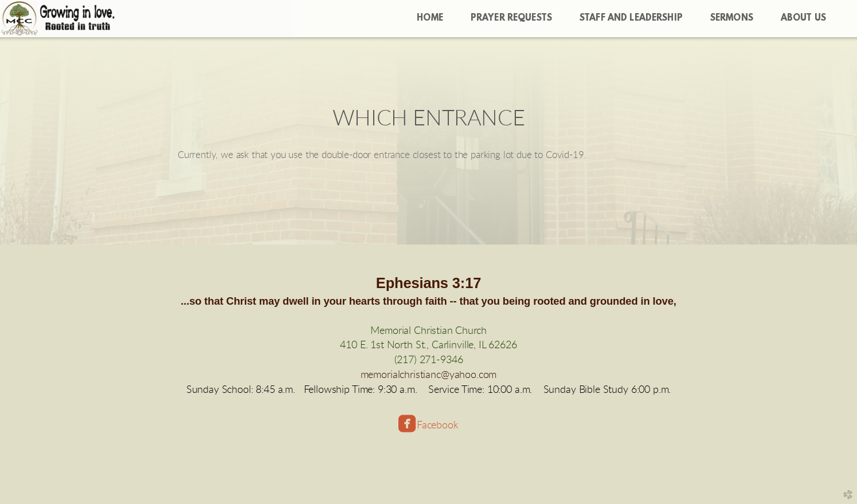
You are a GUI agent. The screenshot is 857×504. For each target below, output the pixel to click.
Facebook (437, 425)
